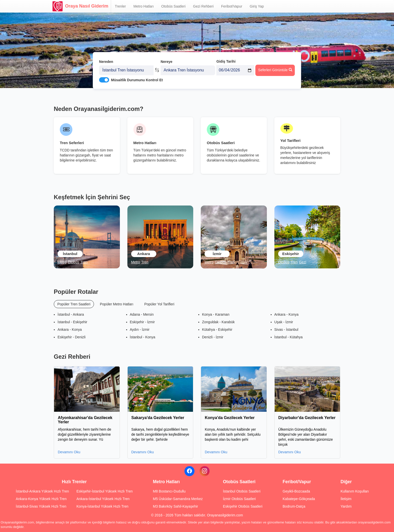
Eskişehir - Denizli (71, 337)
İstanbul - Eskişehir (72, 322)
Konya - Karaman (216, 314)
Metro (62, 262)
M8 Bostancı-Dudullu (169, 491)
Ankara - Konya (70, 330)
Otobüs (73, 262)
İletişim (346, 499)
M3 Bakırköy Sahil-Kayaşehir (175, 506)
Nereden (106, 60)
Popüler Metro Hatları (116, 304)
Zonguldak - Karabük (218, 322)
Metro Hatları (144, 6)
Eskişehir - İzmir (142, 322)
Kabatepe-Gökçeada (299, 499)
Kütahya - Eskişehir (217, 330)
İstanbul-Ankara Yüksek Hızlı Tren (42, 491)
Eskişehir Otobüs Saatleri (243, 506)
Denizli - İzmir (213, 337)
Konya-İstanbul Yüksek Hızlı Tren (102, 506)
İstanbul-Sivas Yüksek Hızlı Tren (41, 506)
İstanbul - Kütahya (289, 337)
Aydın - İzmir (140, 330)
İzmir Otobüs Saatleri (239, 499)
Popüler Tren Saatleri (74, 304)
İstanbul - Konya (143, 337)
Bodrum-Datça (294, 506)
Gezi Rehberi (203, 6)
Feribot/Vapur (232, 6)
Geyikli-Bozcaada (296, 491)
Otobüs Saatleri (174, 6)
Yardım (346, 506)
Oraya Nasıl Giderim (80, 6)
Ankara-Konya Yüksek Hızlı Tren (41, 499)
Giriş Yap (257, 6)
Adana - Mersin (142, 314)
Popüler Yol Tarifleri (159, 304)
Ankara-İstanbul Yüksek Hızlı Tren (103, 499)
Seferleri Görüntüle (275, 68)
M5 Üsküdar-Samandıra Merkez (178, 499)
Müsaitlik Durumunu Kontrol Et (137, 78)
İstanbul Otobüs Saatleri (242, 491)
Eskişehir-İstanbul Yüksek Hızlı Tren (105, 491)
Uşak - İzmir (284, 322)
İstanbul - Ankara (71, 314)
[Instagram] (205, 471)
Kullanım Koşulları (355, 491)
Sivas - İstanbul (286, 330)
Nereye (166, 60)
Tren (84, 262)
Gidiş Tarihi (226, 60)
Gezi (303, 262)
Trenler (120, 6)
